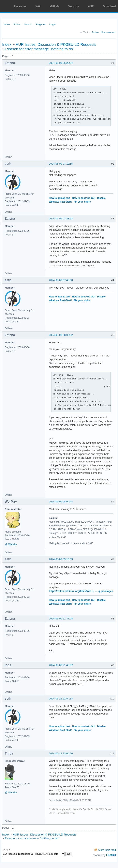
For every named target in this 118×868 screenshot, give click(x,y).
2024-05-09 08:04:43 (61, 502)
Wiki (38, 6)
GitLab (54, 6)
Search (28, 24)
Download (109, 6)
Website (13, 544)
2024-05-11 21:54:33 (61, 699)
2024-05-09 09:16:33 (61, 559)
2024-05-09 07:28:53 (61, 219)
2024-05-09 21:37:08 (61, 619)
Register (41, 24)
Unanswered (108, 32)
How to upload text (59, 198)
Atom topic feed (107, 850)
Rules (17, 24)
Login (52, 24)
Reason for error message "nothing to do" (40, 49)
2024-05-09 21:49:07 (61, 665)
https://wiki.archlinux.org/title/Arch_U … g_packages (81, 591)
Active (95, 32)
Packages (20, 6)
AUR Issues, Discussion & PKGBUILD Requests (56, 44)
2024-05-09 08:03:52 (61, 335)
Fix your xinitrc (82, 202)
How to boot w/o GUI (84, 198)
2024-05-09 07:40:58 (61, 280)
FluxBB (111, 855)
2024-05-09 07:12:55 (61, 164)
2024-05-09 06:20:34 (61, 63)
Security (73, 6)
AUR (91, 6)
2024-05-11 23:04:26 (61, 753)
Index (7, 24)
